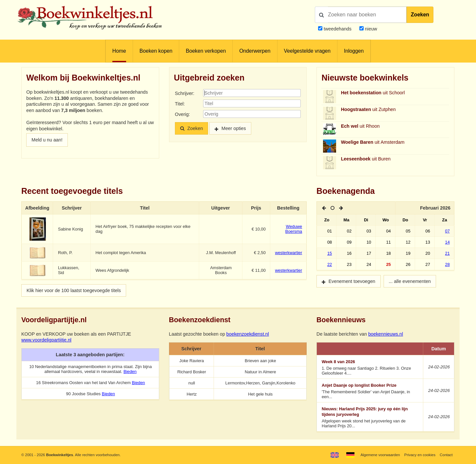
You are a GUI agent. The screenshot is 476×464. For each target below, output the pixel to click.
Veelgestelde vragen (307, 51)
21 (447, 253)
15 (330, 253)
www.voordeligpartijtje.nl (46, 340)
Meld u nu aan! (47, 140)
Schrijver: (185, 93)
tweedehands (338, 29)
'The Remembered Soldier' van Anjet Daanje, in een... (370, 391)
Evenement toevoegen (352, 281)
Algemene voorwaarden (380, 455)
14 (447, 242)
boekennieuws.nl (386, 334)
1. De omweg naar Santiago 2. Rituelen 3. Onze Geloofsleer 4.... (370, 367)
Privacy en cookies (420, 455)
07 (447, 231)
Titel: (180, 104)
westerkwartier (288, 253)
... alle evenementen (410, 281)
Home (119, 51)
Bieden (130, 371)
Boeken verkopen (206, 51)
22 (330, 264)
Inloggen (354, 51)
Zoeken (420, 15)
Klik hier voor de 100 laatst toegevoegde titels (74, 290)
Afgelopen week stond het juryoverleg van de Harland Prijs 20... (370, 417)
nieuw (370, 29)
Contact (446, 455)
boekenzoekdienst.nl (248, 334)
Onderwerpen (255, 51)
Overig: (182, 114)
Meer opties (234, 128)
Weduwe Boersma (294, 229)
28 (447, 264)
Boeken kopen (156, 51)
